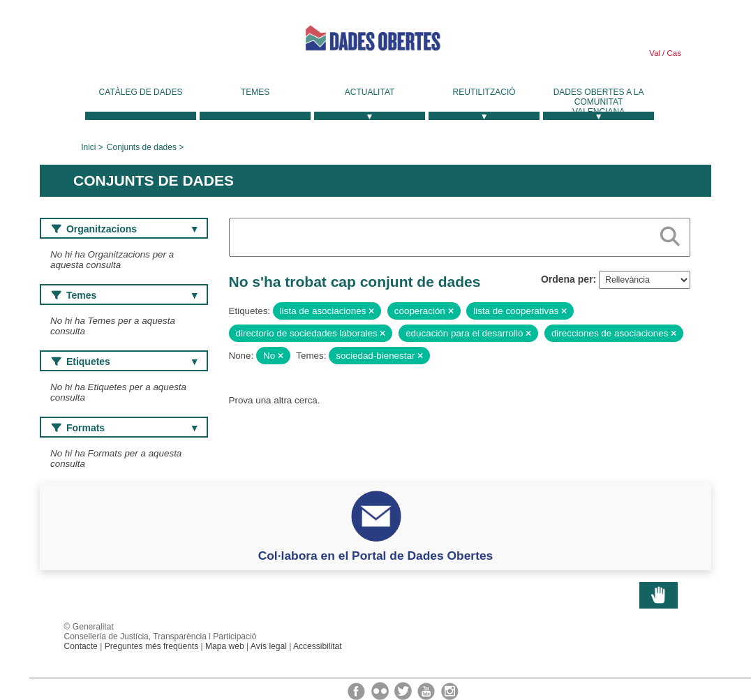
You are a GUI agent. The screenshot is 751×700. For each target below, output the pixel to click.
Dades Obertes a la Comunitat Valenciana (599, 102)
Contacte (81, 646)
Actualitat (370, 92)
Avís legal (269, 646)
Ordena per (567, 279)
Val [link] (655, 53)
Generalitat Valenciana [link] (144, 43)
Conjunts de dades (142, 147)
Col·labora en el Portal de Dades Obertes (376, 556)
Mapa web (225, 646)
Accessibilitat (318, 646)
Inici (88, 147)
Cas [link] (673, 53)
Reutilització (484, 92)
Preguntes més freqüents (152, 646)
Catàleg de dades (141, 92)
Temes (255, 92)
